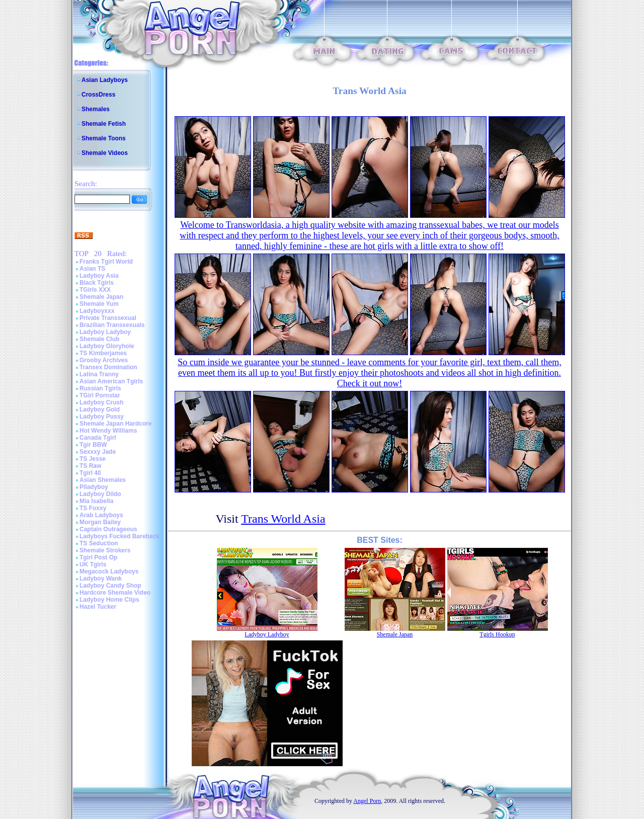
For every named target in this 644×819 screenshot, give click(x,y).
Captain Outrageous (108, 529)
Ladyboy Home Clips (109, 600)
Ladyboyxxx (97, 311)
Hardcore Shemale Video (115, 593)
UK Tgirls (93, 564)
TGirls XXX (95, 290)
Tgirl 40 (90, 473)
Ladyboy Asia (99, 276)
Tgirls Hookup (497, 634)
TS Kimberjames (103, 353)
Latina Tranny (99, 374)
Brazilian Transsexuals (112, 325)
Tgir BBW (93, 445)
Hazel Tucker (98, 607)
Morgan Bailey (100, 522)
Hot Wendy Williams (108, 431)
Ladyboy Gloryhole (107, 346)
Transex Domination (108, 367)
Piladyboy (94, 487)
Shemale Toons (104, 138)
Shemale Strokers (105, 550)
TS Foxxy (93, 508)
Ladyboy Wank (101, 579)
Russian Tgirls (100, 388)
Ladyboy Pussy (102, 417)
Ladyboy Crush (101, 402)
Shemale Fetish (104, 124)
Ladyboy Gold (100, 410)
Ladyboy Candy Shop (110, 586)
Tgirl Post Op (98, 557)
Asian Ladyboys (105, 80)
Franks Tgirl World (106, 262)
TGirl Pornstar (100, 395)
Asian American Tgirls (111, 381)
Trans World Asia (283, 519)
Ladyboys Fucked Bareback (119, 536)
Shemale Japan (101, 297)
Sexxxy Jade (98, 452)
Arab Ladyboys (101, 515)
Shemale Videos (105, 153)
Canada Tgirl (98, 438)
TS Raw (90, 466)
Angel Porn (367, 801)
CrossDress (98, 95)
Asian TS (92, 269)
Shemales (96, 109)
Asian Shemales (103, 480)
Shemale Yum (99, 304)
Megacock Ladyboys (109, 571)
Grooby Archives (104, 360)
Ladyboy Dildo (100, 494)
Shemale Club (99, 339)
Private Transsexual (108, 318)
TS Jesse (93, 459)
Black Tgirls (97, 283)
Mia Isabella (96, 501)
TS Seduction (99, 543)
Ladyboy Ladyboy (105, 332)
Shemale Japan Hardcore (115, 424)
